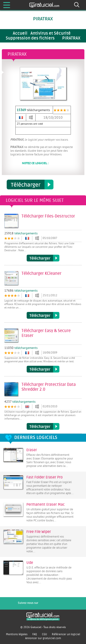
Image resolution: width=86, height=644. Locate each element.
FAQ (35, 634)
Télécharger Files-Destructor (43, 258)
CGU (44, 634)
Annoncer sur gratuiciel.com (43, 638)
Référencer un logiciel (66, 634)
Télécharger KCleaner (43, 315)
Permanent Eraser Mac (46, 505)
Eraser (32, 450)
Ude (30, 563)
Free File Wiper (39, 532)
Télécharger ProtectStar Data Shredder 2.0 (43, 426)
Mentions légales (17, 634)
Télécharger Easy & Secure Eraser (43, 369)
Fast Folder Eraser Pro (44, 477)
